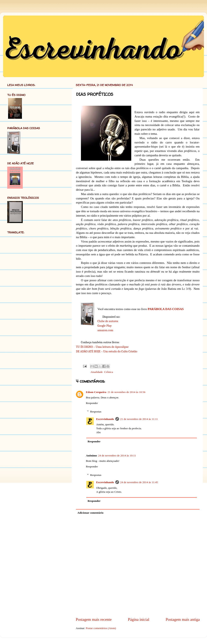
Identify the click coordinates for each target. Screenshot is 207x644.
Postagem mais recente (94, 619)
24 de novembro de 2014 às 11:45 (139, 482)
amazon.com (105, 330)
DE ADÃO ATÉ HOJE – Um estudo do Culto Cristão (107, 351)
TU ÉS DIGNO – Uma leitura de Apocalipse (102, 347)
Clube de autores (108, 321)
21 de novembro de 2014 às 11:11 (139, 419)
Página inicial (139, 619)
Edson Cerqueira (96, 392)
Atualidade (97, 372)
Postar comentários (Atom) (101, 628)
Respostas (96, 412)
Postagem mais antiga (183, 619)
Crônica (109, 372)
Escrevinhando (105, 419)
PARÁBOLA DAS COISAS (166, 309)
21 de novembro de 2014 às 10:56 (126, 392)
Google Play (105, 326)
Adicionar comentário (90, 513)
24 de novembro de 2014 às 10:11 (117, 455)
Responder (92, 403)
